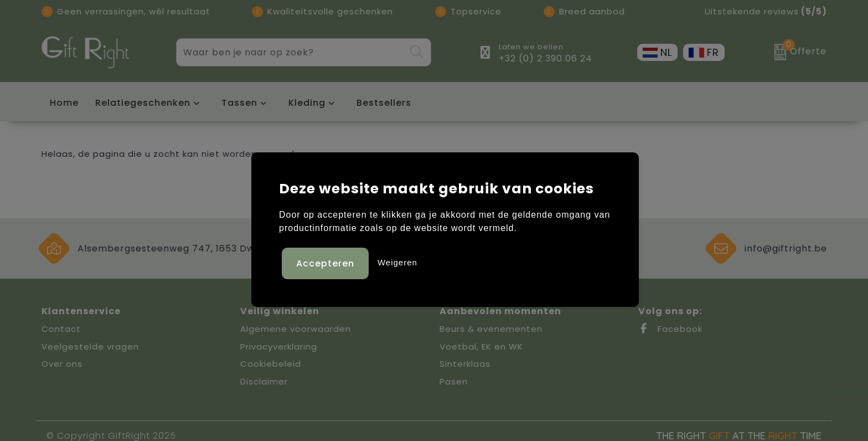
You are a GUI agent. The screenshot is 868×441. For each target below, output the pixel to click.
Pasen (454, 381)
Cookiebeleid (271, 364)
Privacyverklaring (279, 347)
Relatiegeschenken (143, 103)
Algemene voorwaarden (296, 329)
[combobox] (291, 52)
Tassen (239, 103)
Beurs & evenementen (491, 329)
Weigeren (397, 261)
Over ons (62, 364)
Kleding (307, 103)
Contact (61, 329)
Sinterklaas (465, 364)
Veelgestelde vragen (90, 347)
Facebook (670, 329)
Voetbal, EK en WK (481, 347)
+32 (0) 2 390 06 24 (546, 59)
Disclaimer (264, 381)
